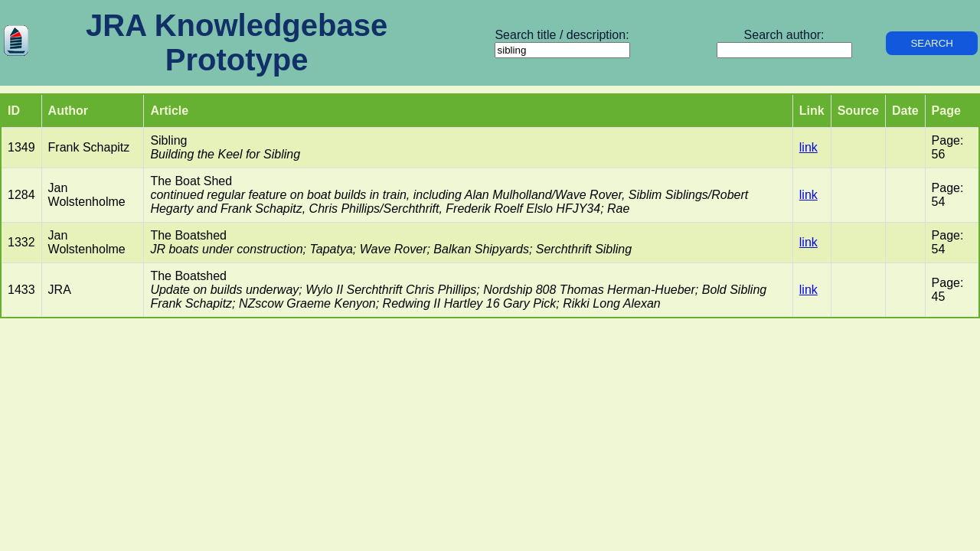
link (808, 147)
